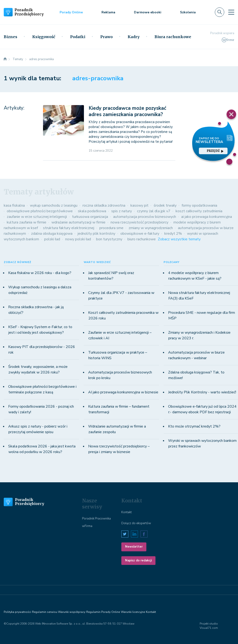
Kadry (134, 37)
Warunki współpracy (72, 612)
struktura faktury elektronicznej (69, 228)
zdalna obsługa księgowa (52, 234)
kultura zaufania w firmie (27, 222)
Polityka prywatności (17, 612)
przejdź (215, 151)
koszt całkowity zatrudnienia (199, 211)
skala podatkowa (92, 211)
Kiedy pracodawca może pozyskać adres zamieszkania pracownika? (127, 111)
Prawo (106, 37)
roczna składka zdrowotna (104, 205)
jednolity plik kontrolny (96, 234)
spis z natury (122, 211)
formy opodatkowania (199, 205)
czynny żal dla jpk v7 (154, 211)
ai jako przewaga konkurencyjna (207, 217)
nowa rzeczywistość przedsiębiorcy (139, 222)
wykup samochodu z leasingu (54, 205)
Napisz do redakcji (138, 560)
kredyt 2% (173, 234)
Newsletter (134, 547)
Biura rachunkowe (173, 37)
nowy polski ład (78, 239)
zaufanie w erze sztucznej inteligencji (37, 217)
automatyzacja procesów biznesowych (145, 217)
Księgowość (44, 37)
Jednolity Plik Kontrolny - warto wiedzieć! (202, 392)
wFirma (87, 526)
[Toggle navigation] (231, 12)
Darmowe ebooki (148, 12)
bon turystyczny (109, 239)
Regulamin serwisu (45, 612)
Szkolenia (188, 12)
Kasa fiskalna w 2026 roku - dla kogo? (40, 273)
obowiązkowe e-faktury (140, 234)
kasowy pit (139, 205)
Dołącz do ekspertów (136, 523)
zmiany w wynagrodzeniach (151, 228)
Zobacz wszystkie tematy (179, 239)
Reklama (108, 12)
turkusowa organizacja (90, 217)
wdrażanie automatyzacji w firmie (78, 222)
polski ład (52, 239)
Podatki (78, 37)
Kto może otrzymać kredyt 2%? (194, 426)
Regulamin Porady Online (103, 612)
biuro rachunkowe (142, 239)
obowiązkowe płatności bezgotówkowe (40, 211)
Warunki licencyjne (133, 612)
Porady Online (71, 12)
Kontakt (126, 512)
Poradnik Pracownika (96, 519)
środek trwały (165, 205)
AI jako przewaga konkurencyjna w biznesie (123, 392)
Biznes (11, 37)
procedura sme (111, 228)
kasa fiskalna (14, 205)
